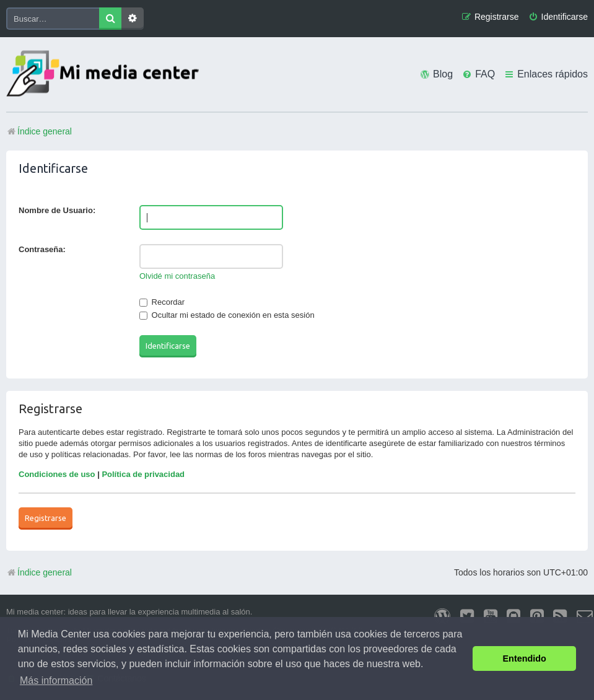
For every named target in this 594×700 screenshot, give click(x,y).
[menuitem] (558, 17)
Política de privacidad (143, 474)
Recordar (162, 302)
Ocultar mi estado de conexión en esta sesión (227, 315)
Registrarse (46, 518)
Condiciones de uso (57, 474)
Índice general (39, 572)
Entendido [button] (525, 658)
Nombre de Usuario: (57, 210)
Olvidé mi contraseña (177, 276)
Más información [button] (56, 680)
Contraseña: (42, 249)
